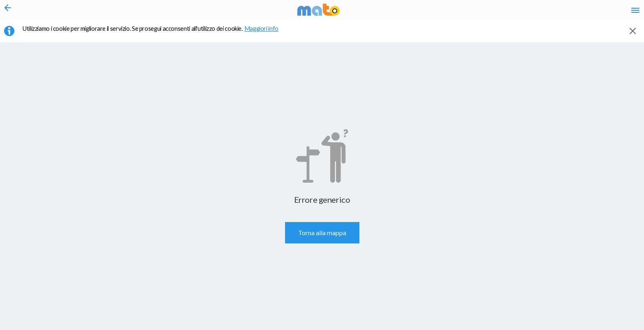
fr (549, 12)
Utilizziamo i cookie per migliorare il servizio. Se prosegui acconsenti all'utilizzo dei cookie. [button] (156, 33)
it (517, 12)
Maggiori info (266, 33)
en (532, 12)
